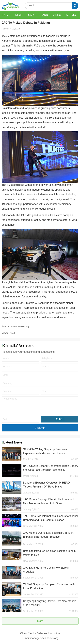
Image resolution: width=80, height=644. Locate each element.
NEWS (19, 15)
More (40, 621)
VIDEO (57, 15)
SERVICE (72, 15)
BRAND (43, 15)
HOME (6, 15)
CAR (31, 15)
